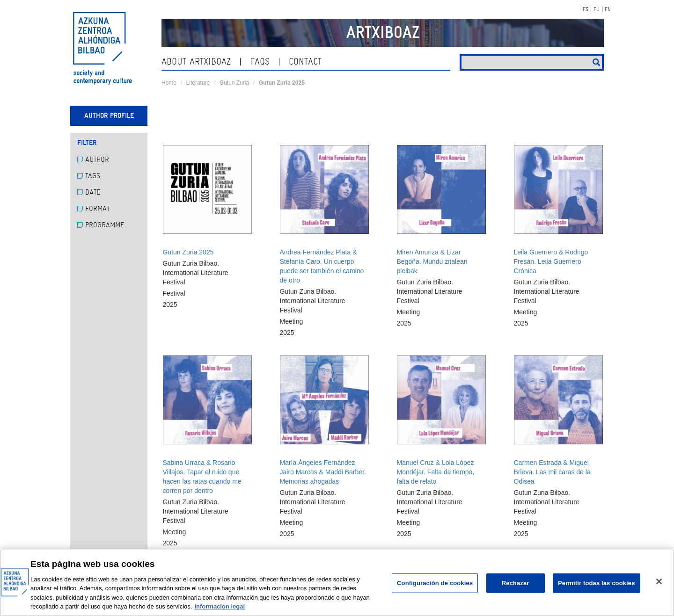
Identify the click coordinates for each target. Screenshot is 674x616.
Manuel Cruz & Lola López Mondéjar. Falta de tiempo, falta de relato (436, 472)
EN (608, 9)
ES (586, 9)
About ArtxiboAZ (196, 62)
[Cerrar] (659, 581)
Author (93, 159)
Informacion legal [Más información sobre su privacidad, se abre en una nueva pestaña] (220, 606)
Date (89, 192)
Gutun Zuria (234, 83)
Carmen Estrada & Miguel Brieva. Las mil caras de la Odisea (552, 472)
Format (93, 209)
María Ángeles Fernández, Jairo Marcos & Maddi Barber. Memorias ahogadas (323, 472)
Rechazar (516, 583)
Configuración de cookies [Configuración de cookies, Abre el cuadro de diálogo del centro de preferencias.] (435, 583)
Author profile (109, 116)
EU (597, 9)
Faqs (260, 62)
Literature (198, 83)
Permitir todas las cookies (597, 583)
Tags (89, 176)
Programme (101, 225)
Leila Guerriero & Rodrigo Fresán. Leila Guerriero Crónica (551, 261)
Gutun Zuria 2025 (188, 252)
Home (169, 83)
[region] (337, 583)
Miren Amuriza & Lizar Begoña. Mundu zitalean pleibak (432, 261)
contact (305, 62)
